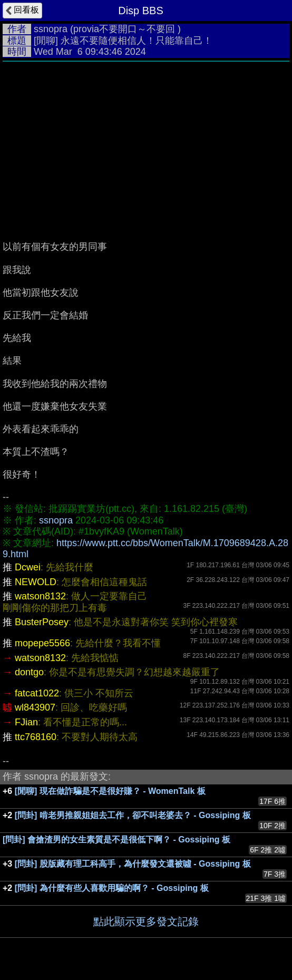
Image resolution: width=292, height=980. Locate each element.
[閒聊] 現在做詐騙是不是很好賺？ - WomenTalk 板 (110, 791)
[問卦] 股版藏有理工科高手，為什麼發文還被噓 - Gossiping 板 (133, 864)
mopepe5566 (42, 643)
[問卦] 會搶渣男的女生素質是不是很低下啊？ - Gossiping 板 (116, 840)
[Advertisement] (146, 146)
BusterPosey (42, 622)
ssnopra (51, 29)
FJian (26, 722)
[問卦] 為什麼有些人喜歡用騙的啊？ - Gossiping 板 (112, 888)
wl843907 (35, 707)
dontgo (29, 672)
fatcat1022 (37, 693)
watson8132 (40, 596)
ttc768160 (36, 737)
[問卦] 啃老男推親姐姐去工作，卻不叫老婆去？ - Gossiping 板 (133, 815)
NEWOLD (36, 582)
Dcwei (28, 567)
